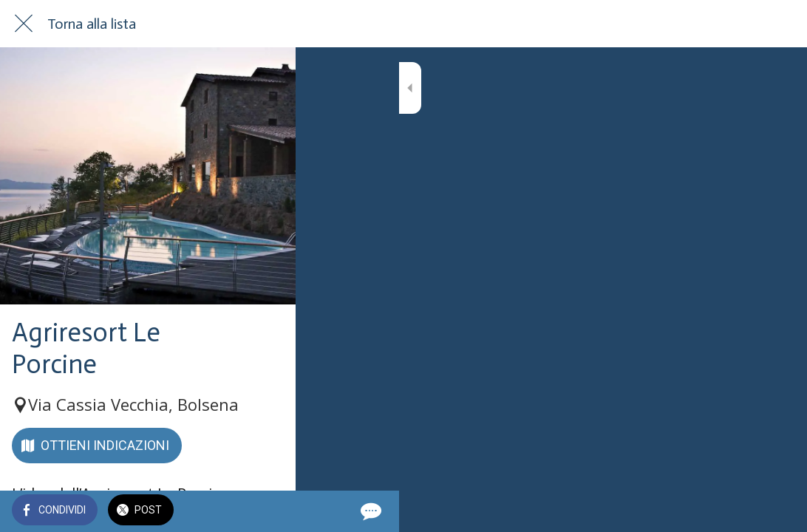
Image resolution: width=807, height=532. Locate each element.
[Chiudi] (24, 24)
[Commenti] (777, 511)
